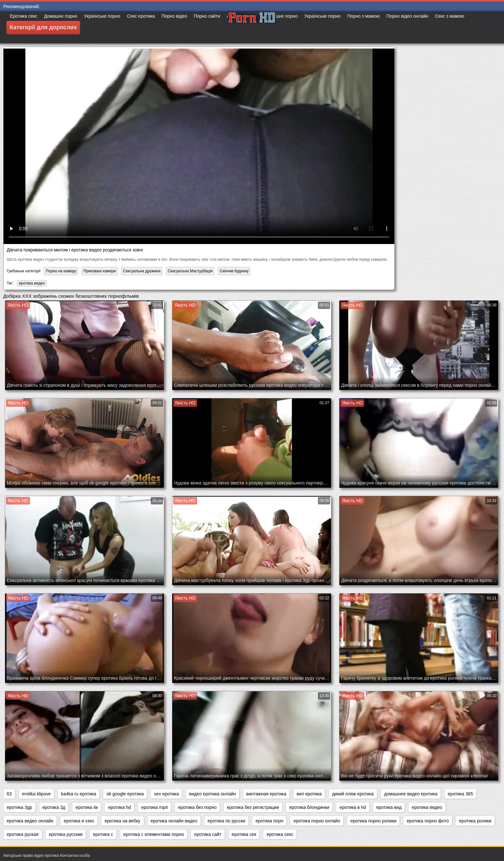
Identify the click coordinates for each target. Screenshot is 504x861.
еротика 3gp (19, 807)
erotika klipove (37, 794)
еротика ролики (475, 821)
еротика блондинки (309, 807)
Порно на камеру (61, 271)
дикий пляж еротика (353, 794)
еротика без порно (197, 807)
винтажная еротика (266, 794)
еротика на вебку (122, 821)
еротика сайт (208, 834)
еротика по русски (226, 821)
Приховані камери (100, 271)
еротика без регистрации (253, 807)
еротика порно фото (428, 821)
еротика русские (66, 834)
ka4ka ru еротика (79, 794)
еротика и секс (79, 821)
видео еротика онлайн (212, 794)
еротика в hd (353, 807)
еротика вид (389, 807)
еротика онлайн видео (174, 821)
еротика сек (244, 834)
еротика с (103, 834)
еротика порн (269, 821)
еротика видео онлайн (30, 821)
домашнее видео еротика (411, 794)
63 (9, 794)
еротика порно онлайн (317, 821)
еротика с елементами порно (154, 834)
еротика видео (32, 283)
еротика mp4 (154, 807)
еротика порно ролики (373, 821)
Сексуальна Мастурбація (190, 271)
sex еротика (166, 794)
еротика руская (23, 834)
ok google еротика (125, 794)
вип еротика (309, 794)
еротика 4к (87, 807)
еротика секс (280, 834)
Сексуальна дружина (142, 271)
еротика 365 (460, 794)
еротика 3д (54, 807)
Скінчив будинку (234, 271)
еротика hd (119, 807)
